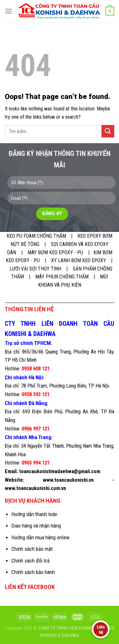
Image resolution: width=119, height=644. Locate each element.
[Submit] (108, 131)
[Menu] (9, 11)
